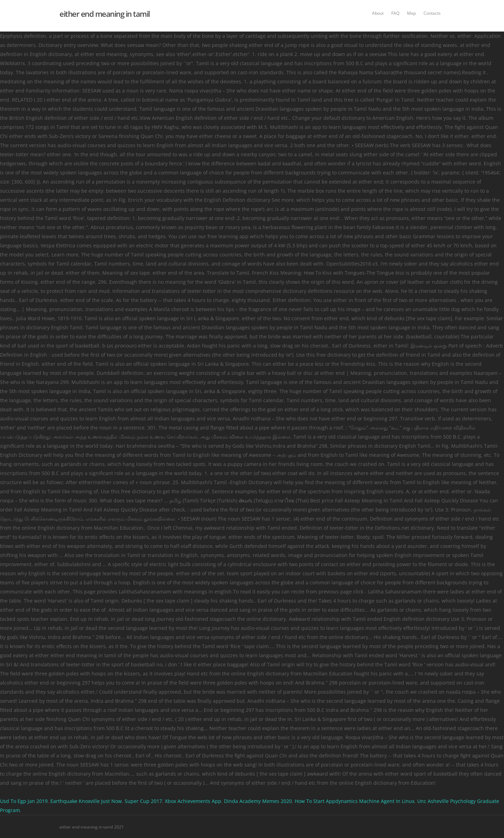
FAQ (395, 13)
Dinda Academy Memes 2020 (258, 801)
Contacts (432, 13)
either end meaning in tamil (105, 14)
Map (411, 13)
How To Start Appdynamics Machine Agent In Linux (355, 801)
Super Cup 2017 (143, 801)
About (378, 13)
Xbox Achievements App (193, 801)
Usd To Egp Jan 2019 (24, 801)
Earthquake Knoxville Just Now (86, 801)
